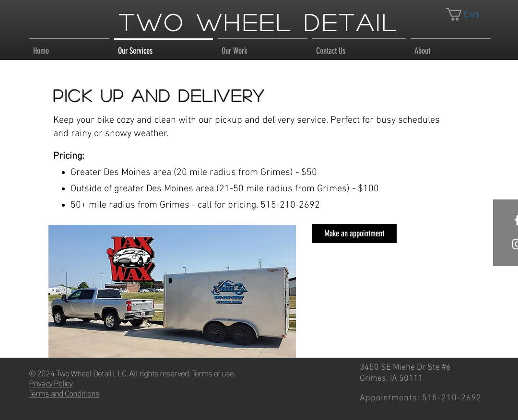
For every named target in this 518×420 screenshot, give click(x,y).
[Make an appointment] (354, 233)
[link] (470, 14)
